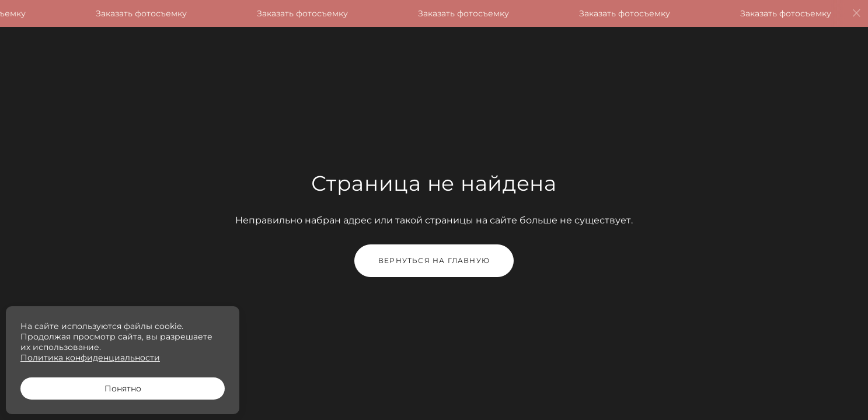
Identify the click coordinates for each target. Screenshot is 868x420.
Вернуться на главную (434, 260)
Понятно (123, 388)
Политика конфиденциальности (90, 358)
